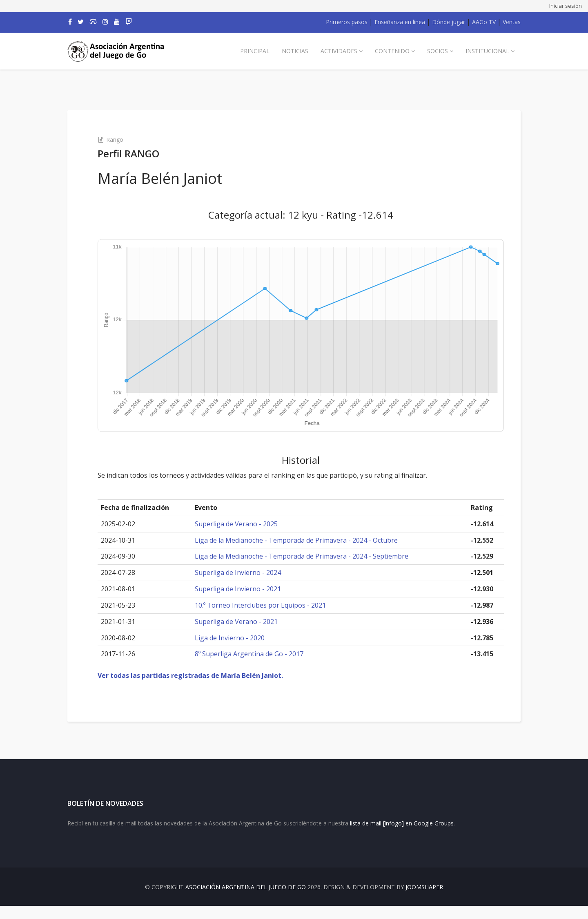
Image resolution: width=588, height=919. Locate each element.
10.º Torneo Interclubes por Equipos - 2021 (266, 605)
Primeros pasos (347, 22)
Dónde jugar (449, 22)
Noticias (295, 51)
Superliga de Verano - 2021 (242, 622)
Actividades (339, 51)
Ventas (512, 22)
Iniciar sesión (566, 6)
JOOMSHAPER (424, 900)
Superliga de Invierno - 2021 (244, 589)
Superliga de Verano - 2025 (242, 524)
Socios (438, 51)
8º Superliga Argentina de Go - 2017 (255, 654)
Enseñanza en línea (400, 22)
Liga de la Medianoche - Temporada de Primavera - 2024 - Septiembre (308, 556)
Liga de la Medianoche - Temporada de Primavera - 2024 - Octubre (302, 540)
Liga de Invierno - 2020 (236, 638)
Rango (127, 140)
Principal (255, 51)
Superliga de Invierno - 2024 (244, 572)
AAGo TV (484, 22)
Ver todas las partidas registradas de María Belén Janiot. (202, 675)
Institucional (487, 51)
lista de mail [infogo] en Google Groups (402, 836)
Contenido (392, 51)
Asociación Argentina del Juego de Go (246, 900)
